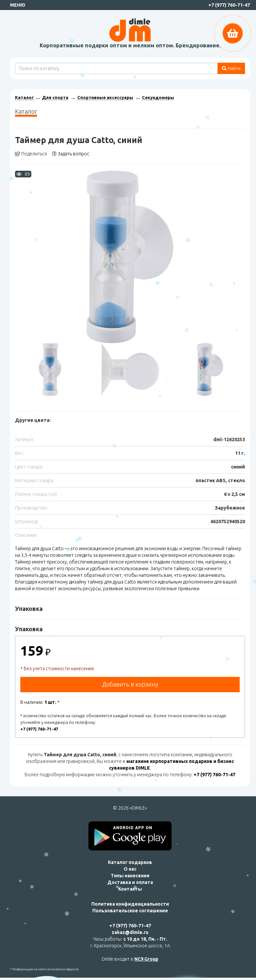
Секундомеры (158, 97)
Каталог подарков (130, 862)
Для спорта (55, 97)
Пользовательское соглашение (130, 911)
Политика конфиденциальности (130, 904)
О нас (130, 869)
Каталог (24, 97)
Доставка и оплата (130, 882)
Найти (231, 68)
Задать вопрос (71, 154)
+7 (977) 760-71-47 (229, 5)
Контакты (130, 889)
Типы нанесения (130, 876)
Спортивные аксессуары (105, 97)
